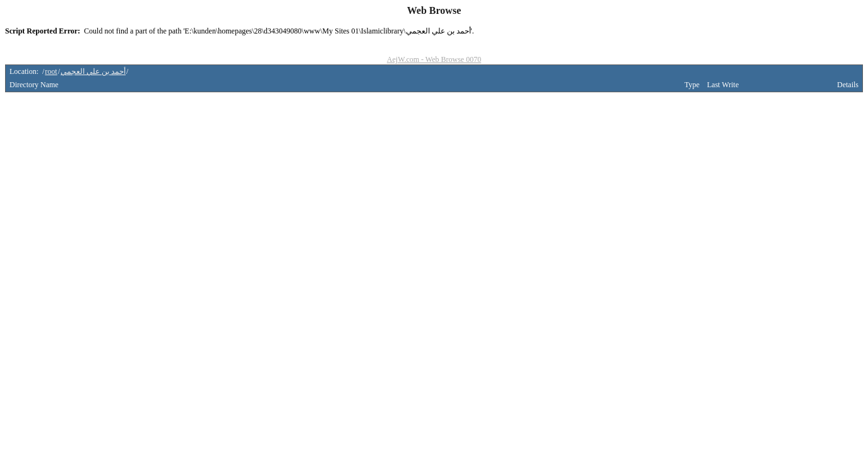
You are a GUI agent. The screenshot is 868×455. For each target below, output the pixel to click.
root (51, 71)
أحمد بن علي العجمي (93, 71)
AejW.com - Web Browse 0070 (434, 59)
